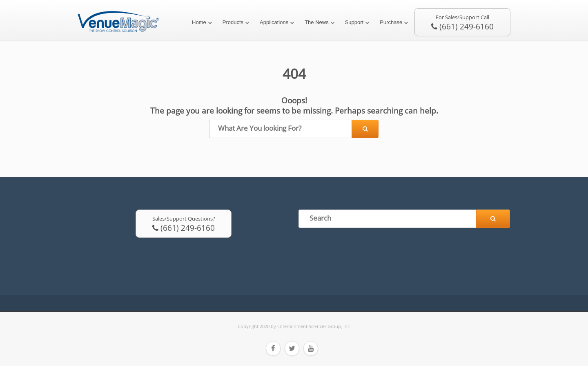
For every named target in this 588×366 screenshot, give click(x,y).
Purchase (391, 22)
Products (233, 22)
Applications (274, 22)
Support (354, 22)
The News (317, 22)
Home (199, 22)
